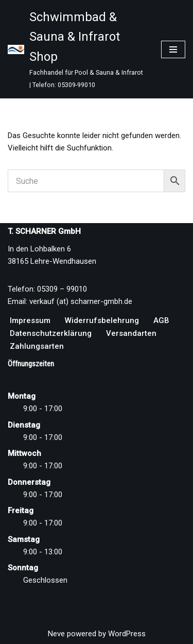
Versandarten (131, 333)
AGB (161, 320)
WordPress (127, 634)
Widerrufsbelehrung (102, 320)
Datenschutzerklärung (51, 333)
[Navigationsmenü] (173, 49)
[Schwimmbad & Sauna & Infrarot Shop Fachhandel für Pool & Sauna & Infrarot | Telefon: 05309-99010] (77, 49)
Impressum (30, 320)
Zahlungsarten (37, 346)
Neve (56, 634)
